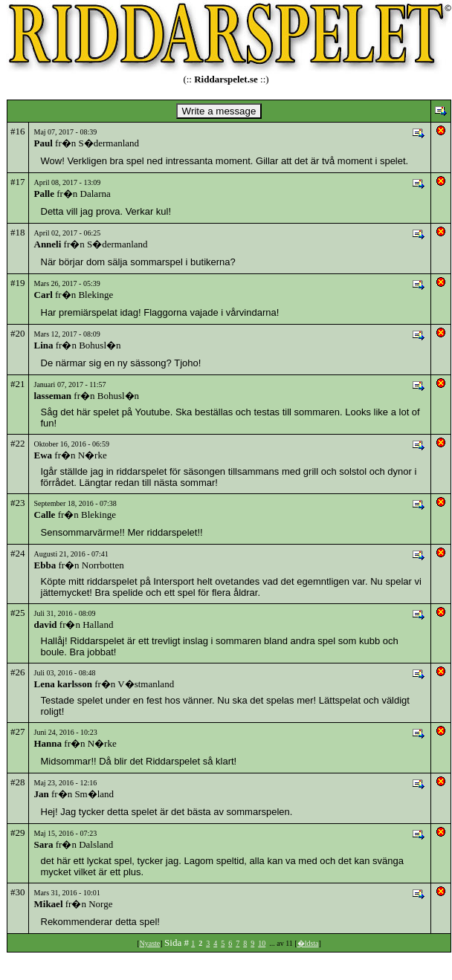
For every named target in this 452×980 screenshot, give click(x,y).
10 (262, 943)
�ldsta (308, 943)
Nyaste (149, 943)
